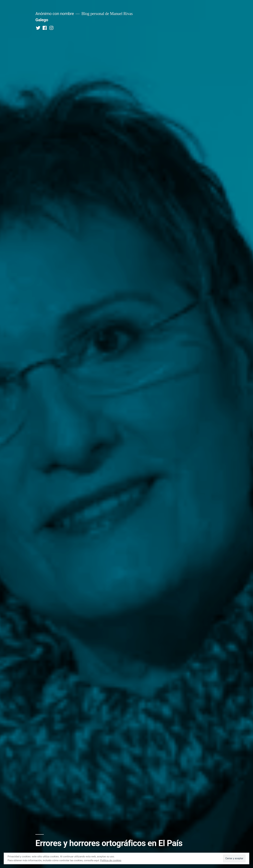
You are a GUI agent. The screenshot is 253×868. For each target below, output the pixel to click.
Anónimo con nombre (55, 14)
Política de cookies (111, 860)
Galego (42, 20)
